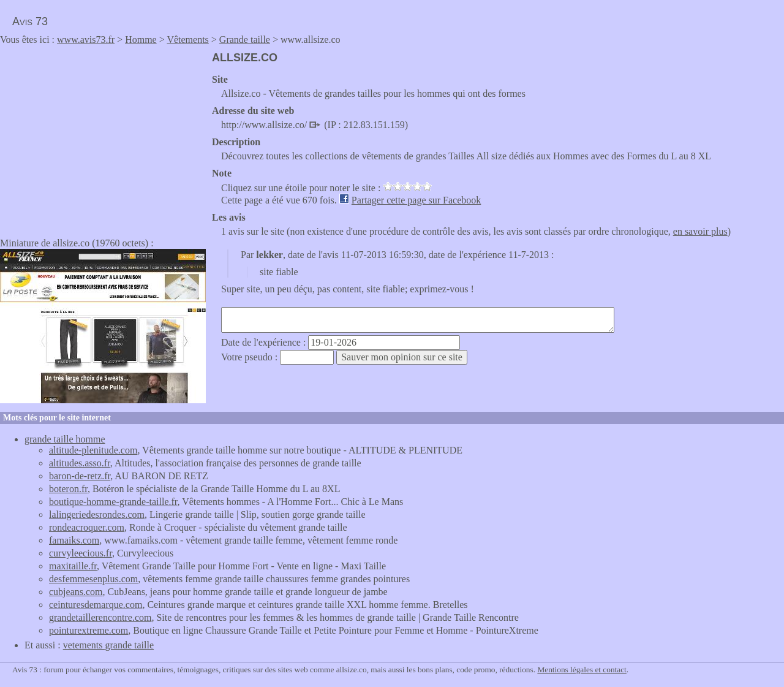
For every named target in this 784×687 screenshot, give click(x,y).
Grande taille (245, 40)
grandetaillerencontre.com (100, 617)
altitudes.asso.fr (80, 463)
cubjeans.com (76, 592)
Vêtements (187, 40)
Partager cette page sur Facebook (416, 200)
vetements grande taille (108, 645)
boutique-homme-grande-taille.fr (113, 502)
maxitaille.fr (73, 566)
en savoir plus (700, 231)
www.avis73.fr (86, 40)
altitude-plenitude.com (93, 450)
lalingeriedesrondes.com (97, 514)
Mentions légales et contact (582, 670)
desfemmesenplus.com (93, 579)
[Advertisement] (103, 137)
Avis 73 (30, 21)
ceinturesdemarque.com (96, 605)
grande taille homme (65, 439)
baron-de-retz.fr (80, 476)
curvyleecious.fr (81, 553)
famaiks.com (74, 540)
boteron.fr (68, 489)
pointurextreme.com (89, 630)
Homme (141, 40)
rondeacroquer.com (87, 527)
